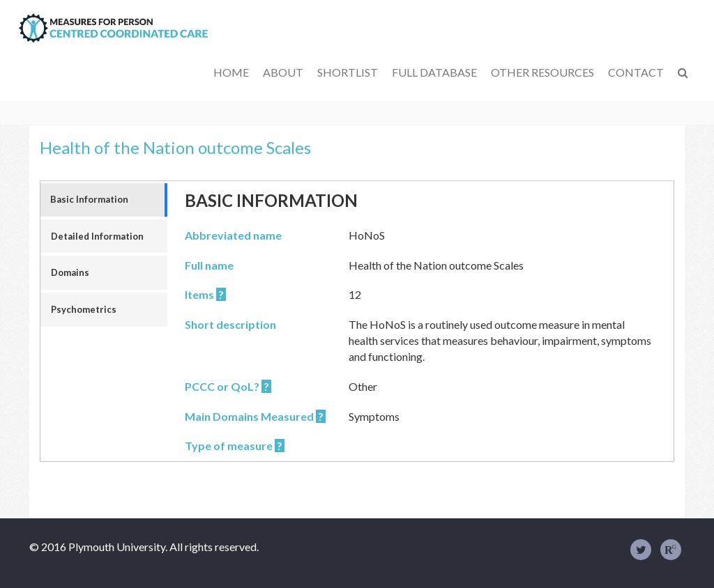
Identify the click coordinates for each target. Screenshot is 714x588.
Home (231, 72)
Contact (636, 72)
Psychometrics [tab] (84, 309)
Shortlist (348, 72)
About (283, 72)
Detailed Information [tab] (97, 236)
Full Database (434, 72)
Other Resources (542, 72)
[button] (683, 72)
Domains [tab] (70, 272)
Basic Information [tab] (89, 199)
